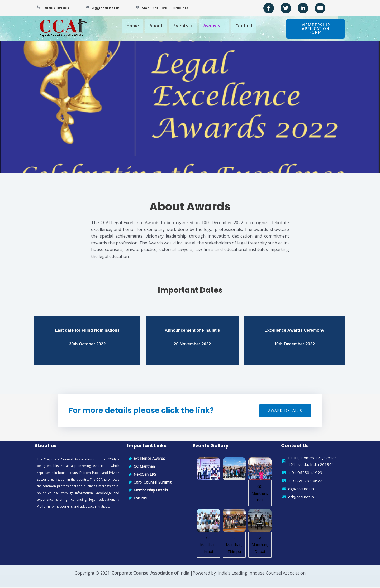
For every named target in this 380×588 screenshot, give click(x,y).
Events (182, 28)
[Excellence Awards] (157, 460)
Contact (254, 28)
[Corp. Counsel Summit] (157, 484)
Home (121, 28)
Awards (218, 28)
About (149, 28)
